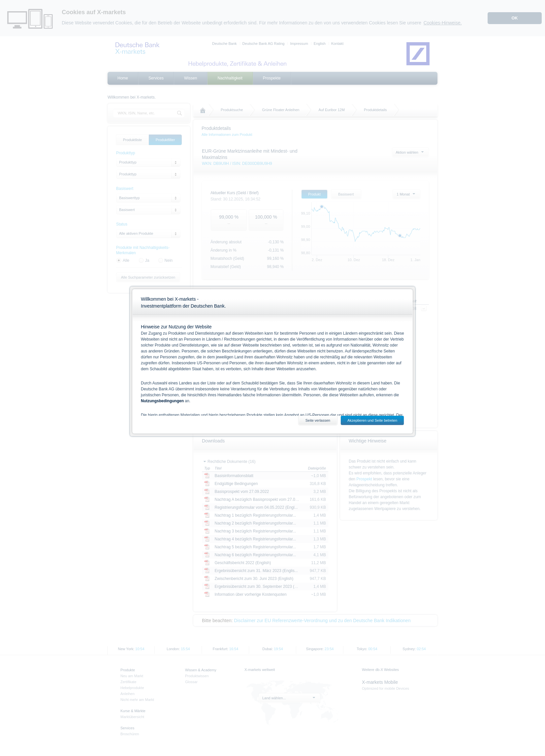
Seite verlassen (318, 420)
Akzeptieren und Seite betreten (372, 420)
